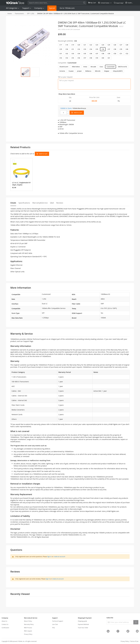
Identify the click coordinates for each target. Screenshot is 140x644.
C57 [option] (85, 58)
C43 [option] (73, 54)
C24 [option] (103, 45)
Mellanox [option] (88, 71)
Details (13, 203)
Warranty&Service (40, 203)
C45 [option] (85, 54)
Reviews (60, 203)
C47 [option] (97, 54)
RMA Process (28, 628)
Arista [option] (85, 67)
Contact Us (5, 624)
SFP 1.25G (31, 13)
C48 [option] (103, 54)
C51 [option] (121, 54)
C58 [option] (91, 58)
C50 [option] (115, 54)
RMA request (28, 631)
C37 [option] (109, 49)
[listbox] (94, 52)
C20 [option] (79, 45)
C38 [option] (115, 49)
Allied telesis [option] (76, 67)
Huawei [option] (71, 71)
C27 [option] (121, 45)
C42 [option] (67, 54)
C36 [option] (103, 49)
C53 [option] (61, 58)
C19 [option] (73, 45)
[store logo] (15, 3)
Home (10, 13)
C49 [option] (109, 54)
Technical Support (58, 621)
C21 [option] (85, 45)
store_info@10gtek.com (112, 424)
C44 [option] (79, 54)
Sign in (49, 557)
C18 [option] (67, 45)
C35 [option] (97, 49)
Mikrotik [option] (98, 71)
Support (26, 8)
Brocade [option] (93, 67)
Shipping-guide (82, 621)
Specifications (24, 203)
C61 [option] (109, 58)
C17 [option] (61, 45)
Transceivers (19, 13)
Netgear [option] (107, 71)
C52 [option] (127, 54)
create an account (59, 557)
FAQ (53, 628)
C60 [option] (103, 58)
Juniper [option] (79, 71)
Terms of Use (134, 641)
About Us (4, 621)
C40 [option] (127, 49)
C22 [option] (91, 45)
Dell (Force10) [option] (122, 67)
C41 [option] (61, 54)
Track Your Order (83, 628)
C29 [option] (61, 49)
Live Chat (55, 624)
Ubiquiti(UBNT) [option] (118, 71)
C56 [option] (79, 58)
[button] (35, 72)
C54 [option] (67, 58)
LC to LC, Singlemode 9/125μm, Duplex (21, 184)
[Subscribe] (136, 622)
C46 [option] (91, 54)
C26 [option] (115, 45)
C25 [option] (109, 45)
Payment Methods (83, 624)
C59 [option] (97, 58)
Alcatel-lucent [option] (64, 67)
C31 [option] (73, 49)
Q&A (52, 203)
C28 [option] (127, 45)
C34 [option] (91, 49)
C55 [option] (73, 58)
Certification (5, 628)
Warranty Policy (29, 624)
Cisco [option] (101, 67)
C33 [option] (85, 49)
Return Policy (28, 621)
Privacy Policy (28, 634)
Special (52, 8)
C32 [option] (79, 49)
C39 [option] (121, 49)
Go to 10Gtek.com (67, 8)
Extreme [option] (62, 71)
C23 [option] (97, 45)
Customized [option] (111, 67)
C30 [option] (67, 49)
